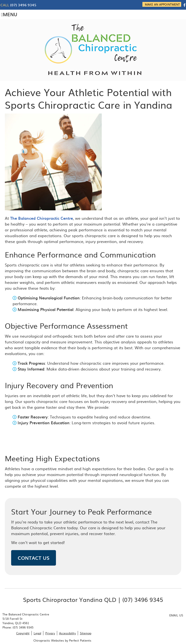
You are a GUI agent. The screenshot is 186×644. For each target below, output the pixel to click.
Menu (9, 14)
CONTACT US (34, 558)
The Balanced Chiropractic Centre (42, 218)
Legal (37, 633)
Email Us (176, 615)
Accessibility (67, 633)
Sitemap (86, 633)
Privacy (50, 633)
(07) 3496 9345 (23, 5)
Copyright (23, 633)
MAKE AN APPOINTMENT (162, 4)
